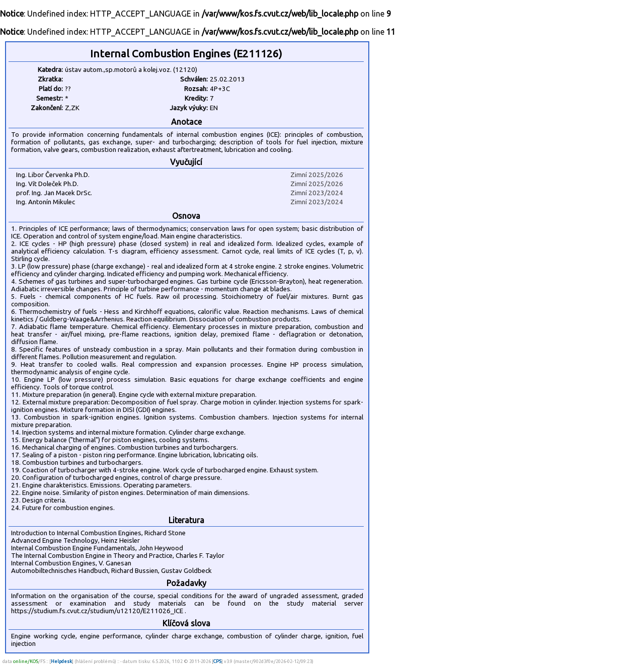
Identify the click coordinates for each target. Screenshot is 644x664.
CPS (217, 661)
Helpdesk (61, 661)
